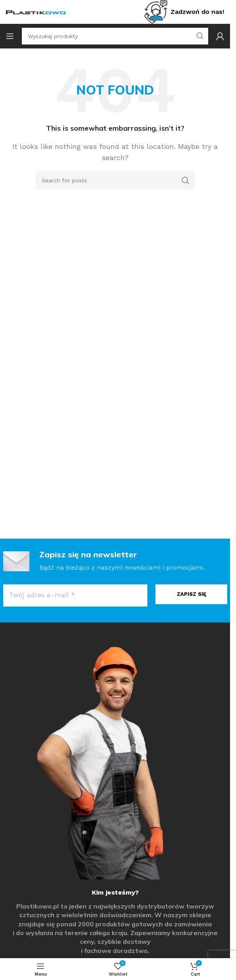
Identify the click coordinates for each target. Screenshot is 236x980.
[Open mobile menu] (10, 36)
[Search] (115, 180)
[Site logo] (36, 12)
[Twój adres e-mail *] (75, 595)
